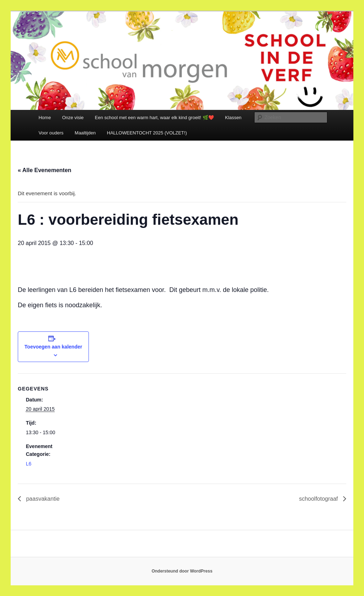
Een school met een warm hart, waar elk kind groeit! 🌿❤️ (154, 118)
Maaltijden (85, 133)
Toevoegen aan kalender (53, 347)
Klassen (233, 118)
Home (45, 118)
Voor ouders (51, 133)
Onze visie (73, 118)
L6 (29, 464)
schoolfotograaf (319, 499)
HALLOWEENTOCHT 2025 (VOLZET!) (147, 133)
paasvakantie (42, 499)
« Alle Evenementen (45, 170)
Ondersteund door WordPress (182, 571)
